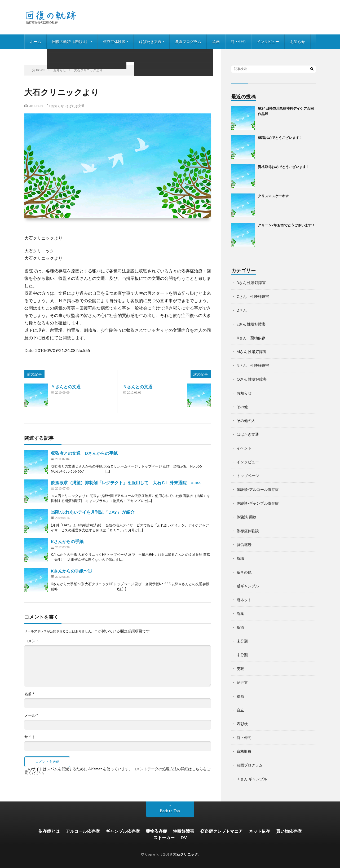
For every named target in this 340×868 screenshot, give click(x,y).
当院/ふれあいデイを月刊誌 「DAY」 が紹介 (93, 512)
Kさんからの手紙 (67, 541)
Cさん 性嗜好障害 (253, 296)
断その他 (244, 572)
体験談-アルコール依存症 (258, 489)
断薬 (240, 613)
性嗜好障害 (184, 831)
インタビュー (268, 41)
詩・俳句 (238, 41)
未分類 (242, 641)
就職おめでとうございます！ (280, 138)
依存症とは (49, 831)
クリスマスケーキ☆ (273, 196)
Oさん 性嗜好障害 (252, 379)
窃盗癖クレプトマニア (222, 831)
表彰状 (242, 724)
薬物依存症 (156, 831)
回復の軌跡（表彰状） (71, 41)
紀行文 (242, 682)
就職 (240, 558)
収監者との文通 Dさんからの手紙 (84, 453)
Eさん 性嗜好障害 (251, 324)
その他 (242, 407)
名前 (29, 694)
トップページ (248, 476)
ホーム (36, 41)
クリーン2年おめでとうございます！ (286, 225)
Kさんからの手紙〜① (71, 571)
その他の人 (246, 420)
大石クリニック (186, 854)
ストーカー (164, 837)
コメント (32, 641)
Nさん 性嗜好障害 (253, 365)
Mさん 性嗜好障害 (252, 352)
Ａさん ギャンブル (252, 779)
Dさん (242, 310)
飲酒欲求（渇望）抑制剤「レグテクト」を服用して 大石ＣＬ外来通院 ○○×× (126, 483)
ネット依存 (259, 831)
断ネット (244, 600)
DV (184, 837)
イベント (244, 448)
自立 (240, 710)
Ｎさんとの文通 (138, 387)
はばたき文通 (150, 41)
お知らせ (298, 41)
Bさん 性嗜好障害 (251, 283)
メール (31, 715)
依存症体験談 (114, 41)
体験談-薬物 (247, 517)
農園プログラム (188, 41)
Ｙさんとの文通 (66, 387)
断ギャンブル (248, 586)
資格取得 (244, 751)
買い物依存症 (289, 831)
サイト (30, 737)
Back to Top (170, 811)
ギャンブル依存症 (123, 831)
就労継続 (244, 545)
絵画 (216, 41)
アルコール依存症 (83, 831)
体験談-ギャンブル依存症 (258, 503)
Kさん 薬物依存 (251, 338)
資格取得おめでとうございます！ (284, 167)
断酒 (240, 627)
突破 (240, 669)
